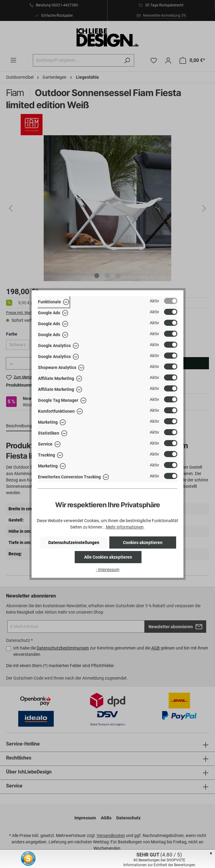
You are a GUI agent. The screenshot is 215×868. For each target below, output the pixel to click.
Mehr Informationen (125, 527)
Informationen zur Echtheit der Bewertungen (159, 865)
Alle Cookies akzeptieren (108, 557)
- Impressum (108, 570)
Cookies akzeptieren (143, 542)
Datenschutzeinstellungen (74, 542)
